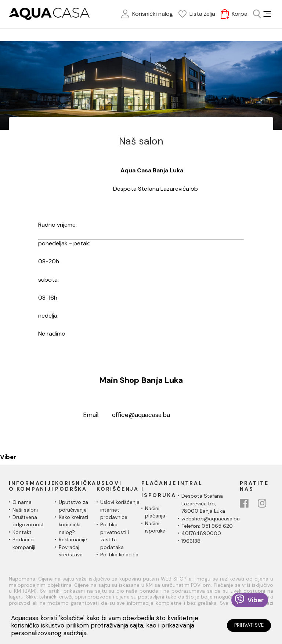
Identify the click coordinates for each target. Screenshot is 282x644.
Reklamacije (73, 539)
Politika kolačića (119, 555)
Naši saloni (25, 510)
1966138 (191, 541)
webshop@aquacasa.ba (211, 519)
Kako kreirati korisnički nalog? (73, 525)
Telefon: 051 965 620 (207, 526)
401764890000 (201, 533)
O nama (22, 502)
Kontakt (22, 532)
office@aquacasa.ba (141, 415)
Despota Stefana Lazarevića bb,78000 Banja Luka (203, 503)
